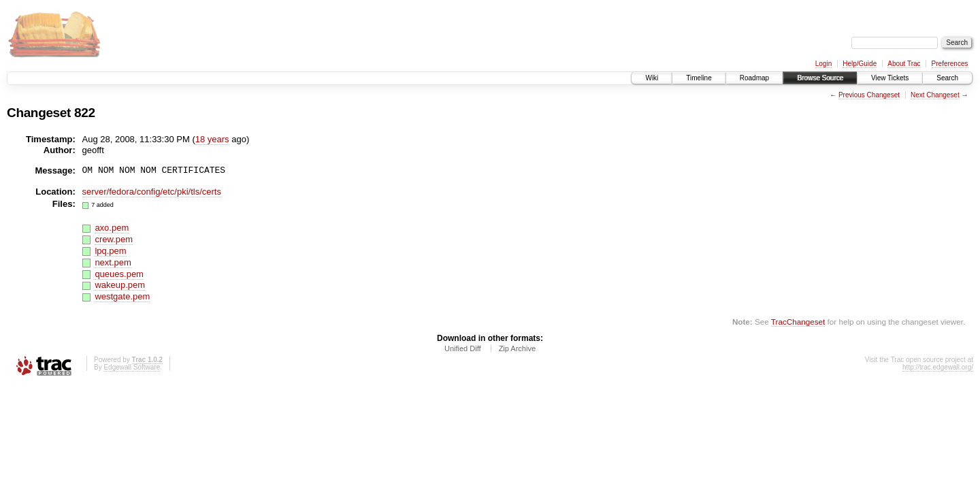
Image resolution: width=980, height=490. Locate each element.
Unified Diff (463, 348)
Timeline (699, 78)
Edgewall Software (132, 367)
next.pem (113, 262)
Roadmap (754, 78)
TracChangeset (798, 322)
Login (823, 64)
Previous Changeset (869, 95)
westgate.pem (122, 296)
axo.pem (112, 228)
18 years (212, 139)
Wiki (652, 78)
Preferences (950, 64)
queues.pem (119, 274)
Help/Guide (860, 64)
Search (947, 78)
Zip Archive (517, 348)
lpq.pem (110, 251)
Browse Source (820, 78)
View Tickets (890, 78)
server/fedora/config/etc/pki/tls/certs (152, 192)
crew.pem (114, 239)
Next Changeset (935, 95)
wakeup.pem (120, 285)
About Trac (904, 64)
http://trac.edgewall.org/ (938, 367)
